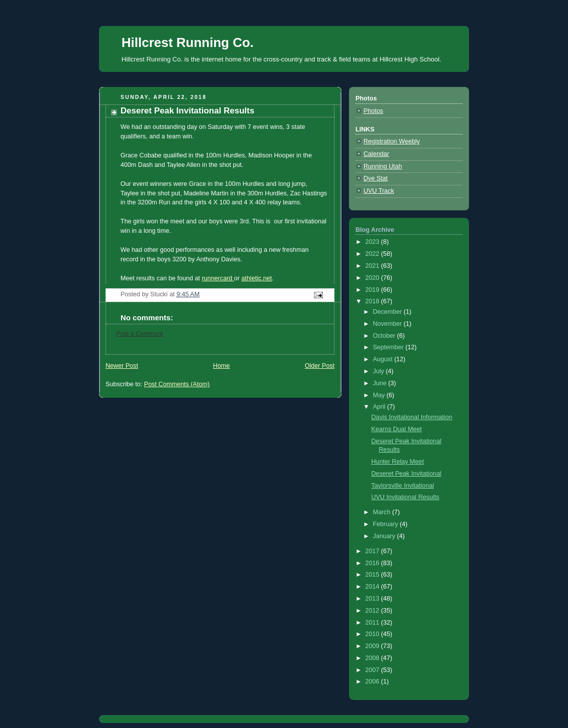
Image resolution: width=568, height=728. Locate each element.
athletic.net (257, 278)
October (385, 336)
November (388, 324)
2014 (373, 587)
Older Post (319, 366)
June (381, 383)
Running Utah (383, 166)
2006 (373, 682)
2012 (373, 611)
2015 (373, 575)
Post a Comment (139, 334)
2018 (373, 301)
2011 (373, 623)
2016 (373, 563)
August (384, 359)
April (380, 407)
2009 (373, 646)
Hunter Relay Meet (398, 462)
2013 (373, 599)
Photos (373, 111)
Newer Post (122, 366)
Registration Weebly (392, 141)
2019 (373, 290)
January (385, 536)
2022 (373, 254)
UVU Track (379, 191)
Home (221, 366)
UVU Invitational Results (405, 497)
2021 (373, 266)
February (386, 524)
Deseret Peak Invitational (406, 474)
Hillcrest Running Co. (187, 42)
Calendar (376, 154)
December (388, 312)
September (389, 347)
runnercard (218, 278)
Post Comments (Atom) (177, 384)
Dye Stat (375, 178)
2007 (373, 670)
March (383, 512)
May (380, 395)
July (379, 371)
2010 (373, 634)
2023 (373, 242)
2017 (373, 551)
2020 (373, 278)
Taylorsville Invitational (403, 486)
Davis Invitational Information (412, 417)
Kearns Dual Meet (397, 429)
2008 (373, 658)
